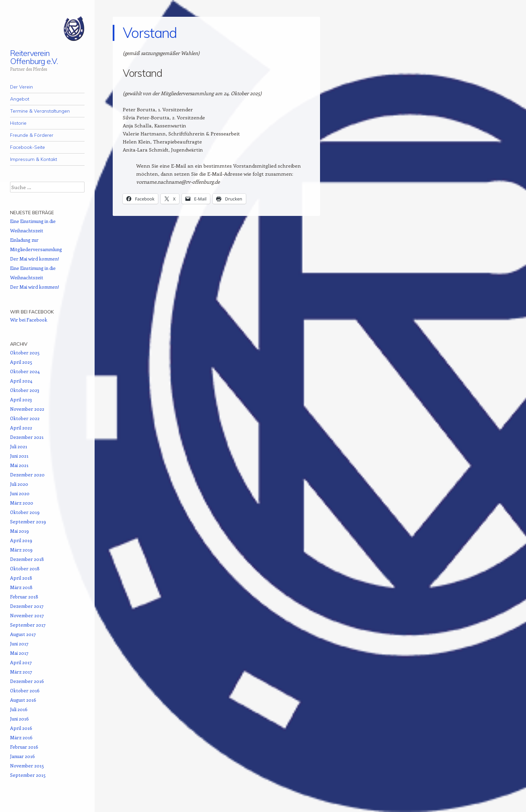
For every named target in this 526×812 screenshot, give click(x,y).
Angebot (20, 99)
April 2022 (21, 428)
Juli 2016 (19, 709)
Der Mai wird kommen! (35, 259)
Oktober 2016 (25, 690)
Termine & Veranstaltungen (40, 111)
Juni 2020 (20, 493)
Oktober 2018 (25, 568)
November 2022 (27, 409)
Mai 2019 (19, 531)
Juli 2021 (19, 446)
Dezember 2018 (27, 559)
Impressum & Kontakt (34, 159)
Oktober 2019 (25, 512)
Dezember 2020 (27, 475)
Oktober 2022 (25, 418)
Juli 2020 (19, 484)
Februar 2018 (24, 597)
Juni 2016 (19, 719)
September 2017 (28, 625)
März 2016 (21, 737)
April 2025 (21, 362)
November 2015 (27, 766)
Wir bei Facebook (32, 312)
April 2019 (21, 540)
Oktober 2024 (25, 371)
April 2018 (21, 578)
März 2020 (22, 503)
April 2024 (21, 381)
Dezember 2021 (27, 437)
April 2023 (21, 399)
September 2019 (28, 521)
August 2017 (23, 634)
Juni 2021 (19, 456)
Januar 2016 (22, 756)
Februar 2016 (24, 747)
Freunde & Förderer (32, 135)
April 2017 (21, 662)
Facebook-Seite (28, 147)
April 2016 (21, 728)
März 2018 (21, 587)
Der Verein (21, 87)
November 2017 (27, 615)
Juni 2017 (19, 644)
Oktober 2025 (25, 353)
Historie (18, 123)
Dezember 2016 (27, 681)
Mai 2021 (19, 465)
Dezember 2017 (27, 606)
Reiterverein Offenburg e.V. (34, 57)
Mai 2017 (19, 653)
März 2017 (21, 672)
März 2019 (21, 550)
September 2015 (28, 775)
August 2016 (23, 700)
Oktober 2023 (25, 390)
